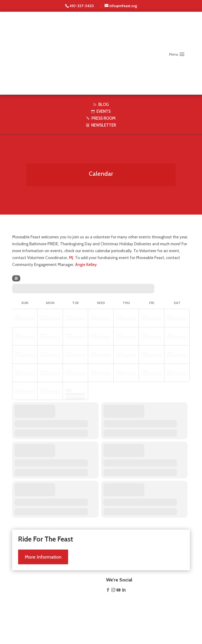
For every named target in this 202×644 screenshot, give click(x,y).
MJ (71, 258)
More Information (43, 555)
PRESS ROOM (101, 118)
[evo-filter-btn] (16, 278)
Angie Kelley (86, 265)
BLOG (101, 104)
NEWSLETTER (101, 125)
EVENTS (101, 111)
